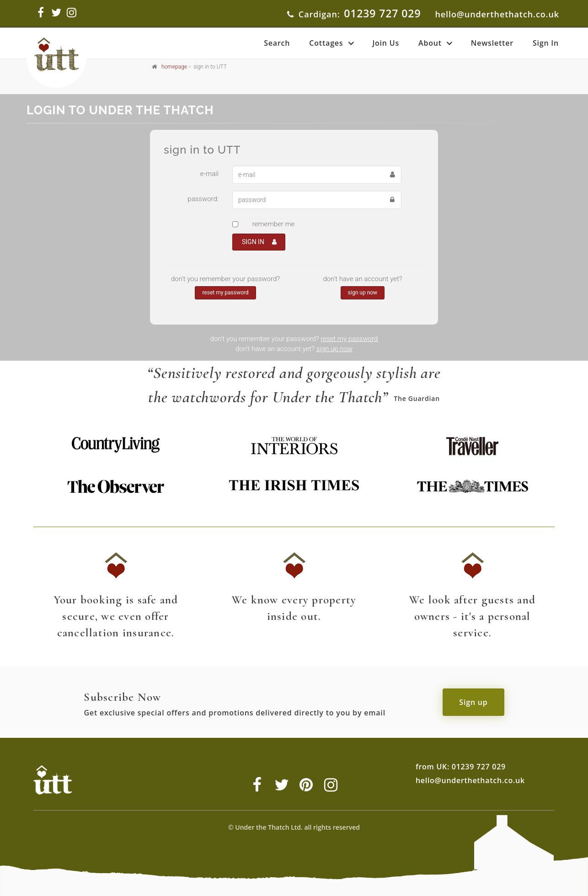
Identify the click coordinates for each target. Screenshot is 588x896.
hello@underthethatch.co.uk (497, 14)
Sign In (546, 43)
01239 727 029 (382, 13)
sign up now (363, 293)
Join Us (386, 43)
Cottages (326, 43)
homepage (174, 67)
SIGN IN (259, 242)
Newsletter (492, 43)
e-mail (209, 174)
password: (203, 199)
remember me (274, 224)
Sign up (473, 702)
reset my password (225, 293)
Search (277, 43)
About (430, 43)
